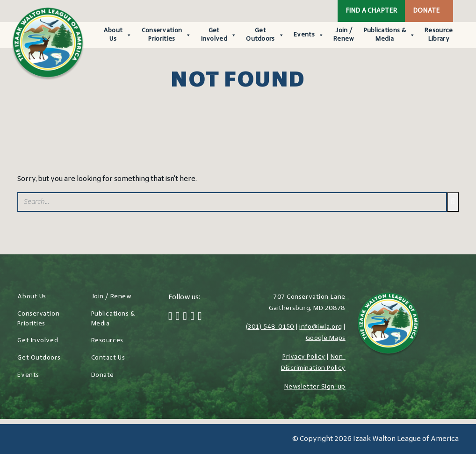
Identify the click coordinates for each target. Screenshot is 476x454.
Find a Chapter (371, 11)
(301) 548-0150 (270, 327)
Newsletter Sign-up (315, 387)
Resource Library (439, 35)
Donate (426, 11)
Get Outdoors (265, 35)
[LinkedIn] (192, 317)
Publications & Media (390, 35)
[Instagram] (185, 317)
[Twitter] (178, 317)
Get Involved (219, 35)
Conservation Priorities (167, 35)
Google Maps (326, 338)
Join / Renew (344, 35)
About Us (118, 35)
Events (309, 35)
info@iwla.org (321, 327)
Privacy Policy (304, 357)
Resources (107, 341)
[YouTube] (200, 317)
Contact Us (108, 358)
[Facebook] (170, 317)
